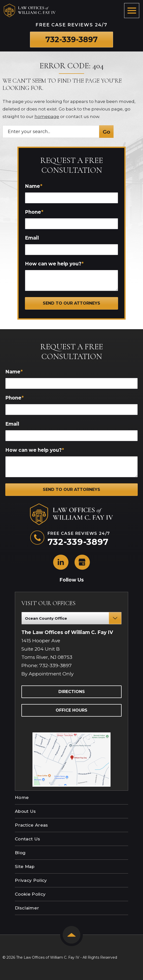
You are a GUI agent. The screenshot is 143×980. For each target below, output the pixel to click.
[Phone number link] (71, 40)
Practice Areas (31, 825)
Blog (20, 853)
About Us (25, 811)
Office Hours (71, 710)
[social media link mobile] (61, 562)
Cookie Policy (30, 894)
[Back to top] (71, 935)
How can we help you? (54, 264)
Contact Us (27, 839)
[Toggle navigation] (132, 11)
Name (34, 186)
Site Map (25, 867)
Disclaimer (27, 908)
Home (22, 797)
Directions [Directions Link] (72, 692)
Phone (34, 212)
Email (32, 238)
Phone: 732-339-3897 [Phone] (47, 666)
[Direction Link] (71, 735)
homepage (47, 117)
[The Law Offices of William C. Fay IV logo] (30, 11)
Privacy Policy (31, 880)
